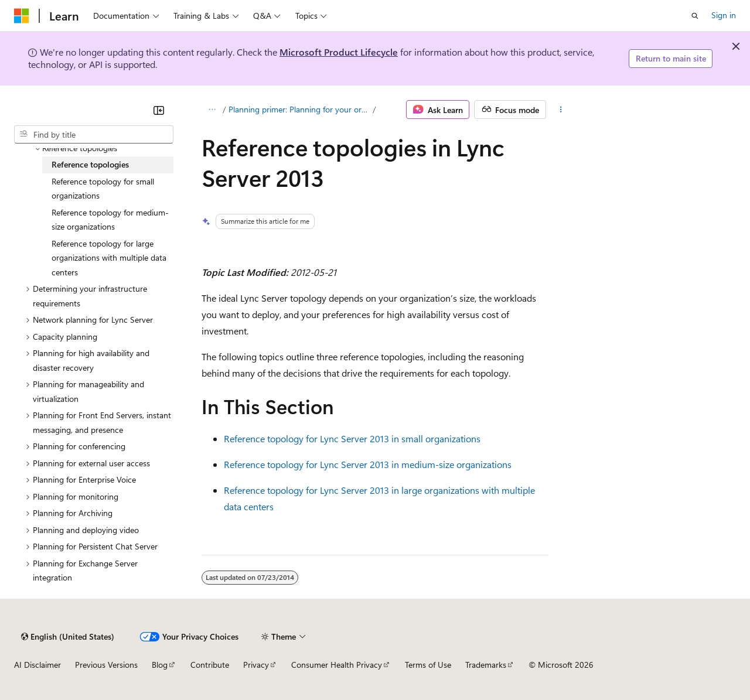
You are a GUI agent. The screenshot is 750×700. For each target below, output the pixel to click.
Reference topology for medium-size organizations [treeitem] (110, 220)
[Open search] (695, 16)
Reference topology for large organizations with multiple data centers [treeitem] (109, 258)
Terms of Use (428, 665)
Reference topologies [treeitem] (90, 164)
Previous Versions (106, 665)
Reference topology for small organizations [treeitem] (103, 189)
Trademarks (486, 665)
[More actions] (561, 110)
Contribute (210, 665)
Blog (160, 665)
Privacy (256, 665)
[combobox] (94, 135)
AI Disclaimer (37, 665)
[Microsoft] (22, 16)
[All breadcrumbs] (212, 110)
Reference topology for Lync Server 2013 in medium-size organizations (368, 464)
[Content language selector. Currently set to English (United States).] (68, 637)
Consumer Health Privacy (337, 665)
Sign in (724, 15)
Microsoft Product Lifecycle (339, 52)
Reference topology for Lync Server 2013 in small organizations (352, 438)
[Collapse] (159, 110)
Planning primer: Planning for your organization (300, 109)
